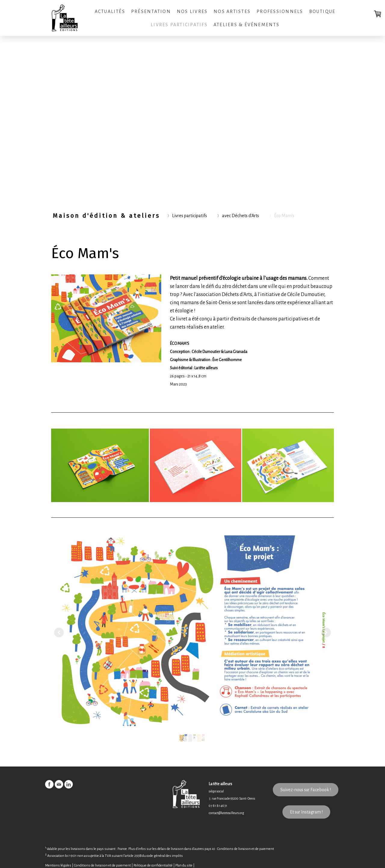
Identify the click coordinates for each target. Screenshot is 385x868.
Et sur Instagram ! (306, 812)
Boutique (322, 11)
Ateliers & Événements (246, 25)
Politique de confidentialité (153, 865)
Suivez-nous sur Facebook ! (306, 790)
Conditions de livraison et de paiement (246, 849)
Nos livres (192, 11)
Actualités (110, 11)
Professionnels (280, 11)
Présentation (151, 11)
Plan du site (184, 865)
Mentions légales (58, 865)
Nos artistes (232, 11)
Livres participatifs (179, 25)
